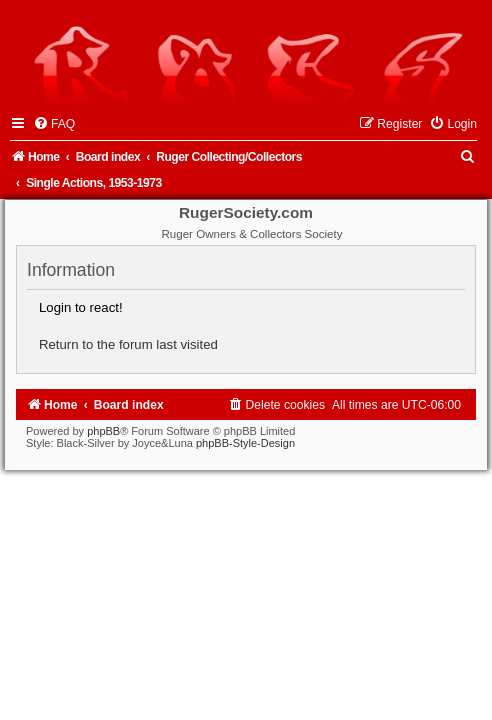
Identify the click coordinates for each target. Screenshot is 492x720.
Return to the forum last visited (128, 344)
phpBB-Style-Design (245, 443)
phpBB (103, 431)
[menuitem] (54, 124)
